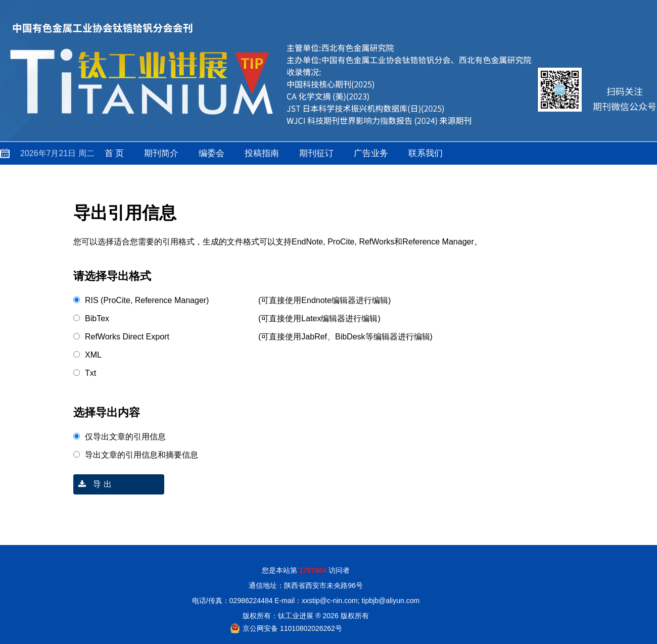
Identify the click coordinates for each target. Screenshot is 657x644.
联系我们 (426, 153)
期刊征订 (316, 153)
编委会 (212, 153)
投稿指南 (262, 153)
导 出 (92, 484)
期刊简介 (161, 153)
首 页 (114, 153)
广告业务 (371, 153)
